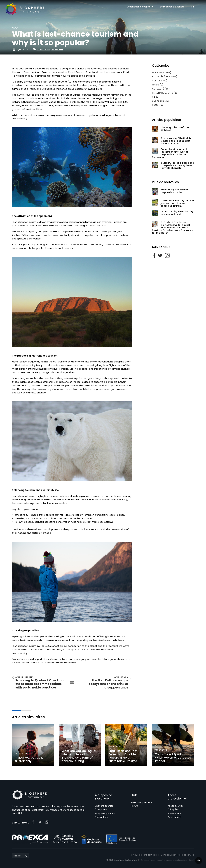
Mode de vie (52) (162, 73)
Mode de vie (43, 49)
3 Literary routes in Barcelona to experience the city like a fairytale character (177, 166)
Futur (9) (158, 85)
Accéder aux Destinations (174, 815)
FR (193, 7)
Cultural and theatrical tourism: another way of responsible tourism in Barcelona (170, 153)
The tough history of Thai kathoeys (175, 129)
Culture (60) (160, 81)
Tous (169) (158, 105)
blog (15, 28)
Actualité (57, 49)
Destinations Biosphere (140, 7)
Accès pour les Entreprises (176, 808)
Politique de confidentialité (143, 855)
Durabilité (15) (161, 101)
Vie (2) (156, 97)
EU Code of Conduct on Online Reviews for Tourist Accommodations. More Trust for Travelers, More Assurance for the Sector (172, 228)
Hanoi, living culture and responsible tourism (174, 191)
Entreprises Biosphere (172, 7)
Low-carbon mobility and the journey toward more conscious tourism (177, 203)
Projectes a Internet (186, 860)
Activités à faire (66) (165, 77)
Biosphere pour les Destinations (105, 815)
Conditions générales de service (177, 855)
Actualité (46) (161, 89)
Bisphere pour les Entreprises (104, 808)
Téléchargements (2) (165, 93)
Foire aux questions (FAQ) (142, 804)
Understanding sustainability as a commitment (177, 213)
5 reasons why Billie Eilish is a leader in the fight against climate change (177, 141)
